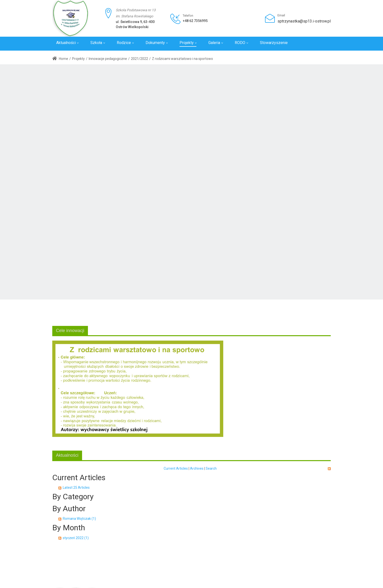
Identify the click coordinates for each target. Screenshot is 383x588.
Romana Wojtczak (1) (79, 519)
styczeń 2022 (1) (76, 538)
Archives (197, 468)
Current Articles (176, 468)
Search (211, 468)
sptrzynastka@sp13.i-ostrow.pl (304, 21)
